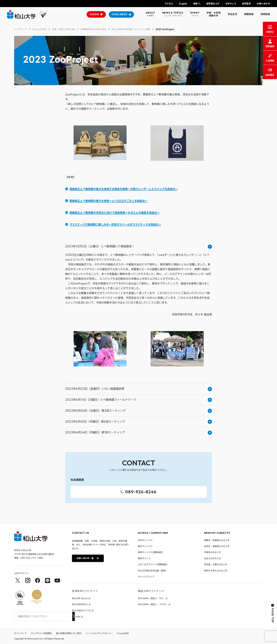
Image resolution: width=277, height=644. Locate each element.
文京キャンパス (145, 540)
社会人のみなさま (212, 558)
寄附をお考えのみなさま (216, 571)
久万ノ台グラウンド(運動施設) (153, 564)
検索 (195, 4)
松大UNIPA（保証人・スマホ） (153, 604)
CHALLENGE (119, 14)
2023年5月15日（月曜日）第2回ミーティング (139, 422)
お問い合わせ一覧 (88, 558)
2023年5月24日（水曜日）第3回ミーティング (139, 411)
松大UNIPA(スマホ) (81, 611)
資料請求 (246, 4)
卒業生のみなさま (212, 552)
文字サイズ (231, 4)
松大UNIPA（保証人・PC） (151, 598)
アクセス (169, 4)
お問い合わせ (263, 4)
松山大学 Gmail (80, 598)
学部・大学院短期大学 (214, 14)
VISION (94, 14)
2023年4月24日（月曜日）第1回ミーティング (139, 432)
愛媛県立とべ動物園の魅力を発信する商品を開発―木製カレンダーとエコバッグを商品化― (124, 189)
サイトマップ (20, 633)
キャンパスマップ (146, 577)
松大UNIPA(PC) (80, 604)
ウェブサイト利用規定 (41, 633)
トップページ (21, 29)
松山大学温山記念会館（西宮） (153, 571)
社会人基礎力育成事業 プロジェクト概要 (131, 29)
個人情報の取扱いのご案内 (69, 633)
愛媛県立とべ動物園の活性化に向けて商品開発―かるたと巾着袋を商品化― (115, 213)
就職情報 (249, 14)
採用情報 (265, 14)
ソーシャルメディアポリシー (99, 633)
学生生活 (232, 14)
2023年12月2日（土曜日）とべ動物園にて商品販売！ (139, 246)
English (183, 4)
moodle (76, 617)
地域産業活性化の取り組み (93, 29)
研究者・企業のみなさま (216, 564)
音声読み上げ (213, 4)
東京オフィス (144, 558)
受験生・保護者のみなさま (217, 540)
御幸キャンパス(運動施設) (150, 552)
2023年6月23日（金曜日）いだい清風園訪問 (139, 389)
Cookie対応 (123, 633)
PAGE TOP (273, 613)
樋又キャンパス (145, 546)
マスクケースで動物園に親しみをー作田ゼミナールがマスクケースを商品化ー (115, 225)
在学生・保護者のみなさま (217, 546)
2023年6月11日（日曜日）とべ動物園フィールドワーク (139, 400)
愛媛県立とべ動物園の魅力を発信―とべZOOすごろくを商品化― (109, 201)
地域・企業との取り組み (64, 29)
